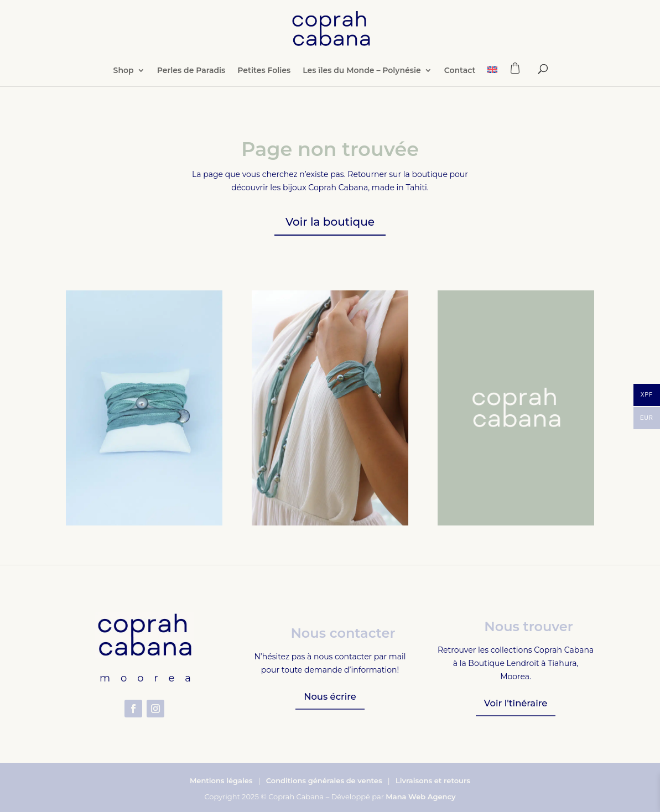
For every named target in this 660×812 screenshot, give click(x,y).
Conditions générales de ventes (324, 780)
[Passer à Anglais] (492, 87)
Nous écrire (330, 697)
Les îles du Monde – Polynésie (362, 81)
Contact (460, 81)
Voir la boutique (330, 222)
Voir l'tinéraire (516, 704)
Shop (124, 81)
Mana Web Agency (420, 797)
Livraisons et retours (433, 780)
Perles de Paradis (191, 81)
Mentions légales (221, 780)
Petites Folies (264, 81)
